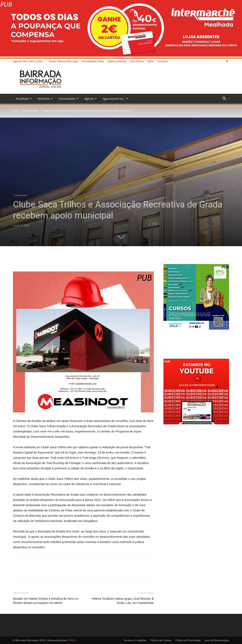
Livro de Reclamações (217, 640)
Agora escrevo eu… (116, 99)
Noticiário (45, 99)
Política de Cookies (161, 640)
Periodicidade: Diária (93, 61)
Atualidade (24, 99)
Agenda (91, 99)
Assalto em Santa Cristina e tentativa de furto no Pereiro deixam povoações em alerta (46, 601)
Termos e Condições (135, 640)
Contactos (163, 61)
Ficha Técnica (137, 61)
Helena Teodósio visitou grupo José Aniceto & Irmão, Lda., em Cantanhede (123, 601)
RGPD (151, 61)
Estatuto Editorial (117, 61)
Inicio (16, 111)
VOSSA (72, 640)
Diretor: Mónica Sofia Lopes (64, 61)
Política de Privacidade (188, 640)
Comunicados (69, 99)
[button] (224, 99)
